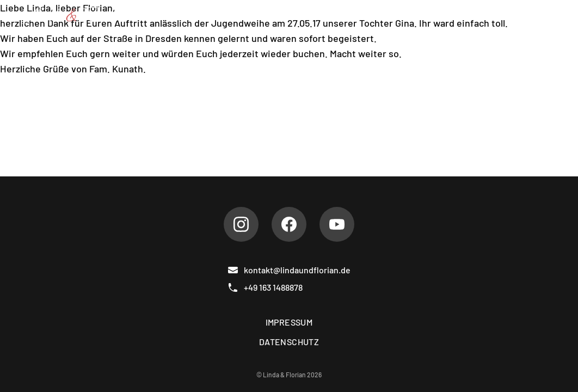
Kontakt (527, 15)
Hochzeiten (323, 15)
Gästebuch (466, 15)
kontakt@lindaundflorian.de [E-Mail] (289, 270)
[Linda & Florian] (73, 15)
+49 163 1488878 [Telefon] (265, 287)
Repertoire (253, 15)
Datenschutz (289, 342)
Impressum (289, 322)
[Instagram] (241, 224)
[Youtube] (337, 224)
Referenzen (395, 15)
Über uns (189, 15)
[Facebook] (289, 224)
